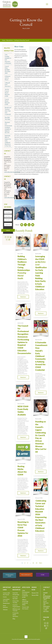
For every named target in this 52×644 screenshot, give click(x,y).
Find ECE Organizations (16, 606)
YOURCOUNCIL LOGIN (9, 575)
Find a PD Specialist (15, 598)
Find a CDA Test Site (16, 602)
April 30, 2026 (38, 254)
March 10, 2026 (21, 404)
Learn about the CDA (6, 600)
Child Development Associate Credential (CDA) (26, 594)
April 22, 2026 (20, 323)
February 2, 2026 (39, 498)
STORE (43, 575)
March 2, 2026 (38, 419)
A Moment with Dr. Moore (8, 78)
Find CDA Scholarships (16, 594)
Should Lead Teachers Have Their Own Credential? (8, 111)
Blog (14, 619)
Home (4, 40)
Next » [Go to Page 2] (41, 563)
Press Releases (5, 606)
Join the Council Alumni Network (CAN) (7, 93)
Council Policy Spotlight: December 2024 (8, 70)
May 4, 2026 (20, 254)
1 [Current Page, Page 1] (22, 563)
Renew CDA (35, 593)
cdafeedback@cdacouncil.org (12, 172)
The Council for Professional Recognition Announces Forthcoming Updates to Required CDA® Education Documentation (25, 339)
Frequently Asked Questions (16, 615)
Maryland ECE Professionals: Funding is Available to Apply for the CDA (8, 127)
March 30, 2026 (39, 340)
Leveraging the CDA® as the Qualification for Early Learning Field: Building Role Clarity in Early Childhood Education (41, 273)
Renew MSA (35, 595)
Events (5, 597)
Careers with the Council (6, 594)
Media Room (6, 603)
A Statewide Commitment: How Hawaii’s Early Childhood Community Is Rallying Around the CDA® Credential (41, 356)
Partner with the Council (25, 608)
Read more (23, 297)
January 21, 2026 (21, 519)
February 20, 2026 (21, 464)
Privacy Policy (14, 639)
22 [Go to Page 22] (33, 563)
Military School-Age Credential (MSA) (25, 602)
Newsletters (10, 40)
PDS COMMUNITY (26, 575)
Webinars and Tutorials (16, 610)
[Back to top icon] (26, 637)
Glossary (5, 610)
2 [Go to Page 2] (25, 563)
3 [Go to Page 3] (28, 563)
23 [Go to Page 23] (36, 563)
